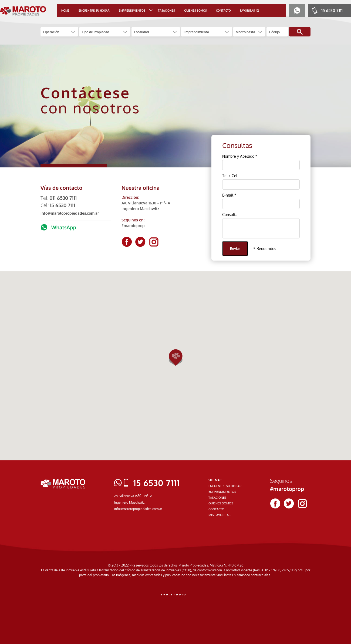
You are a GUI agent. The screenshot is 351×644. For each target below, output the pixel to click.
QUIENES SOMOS (195, 11)
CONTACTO (223, 11)
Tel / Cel (230, 176)
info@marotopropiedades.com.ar (70, 213)
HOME (65, 11)
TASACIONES (166, 11)
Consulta (230, 215)
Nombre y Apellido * (240, 156)
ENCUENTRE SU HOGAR (94, 11)
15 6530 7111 (332, 10)
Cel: (58, 205)
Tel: (59, 198)
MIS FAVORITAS (220, 515)
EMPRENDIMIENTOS (222, 492)
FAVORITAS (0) (249, 11)
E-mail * (229, 195)
